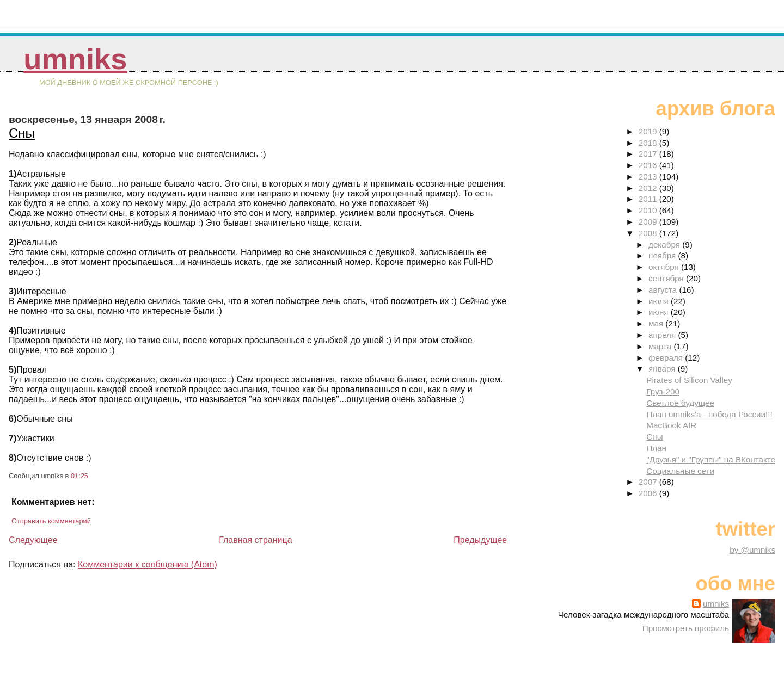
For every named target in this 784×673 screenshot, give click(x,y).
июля (660, 301)
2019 (649, 131)
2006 (649, 493)
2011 (649, 199)
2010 (649, 210)
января (663, 369)
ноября (663, 255)
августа (664, 290)
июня (660, 312)
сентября (667, 278)
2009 (649, 222)
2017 (649, 154)
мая (657, 323)
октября (665, 267)
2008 (649, 233)
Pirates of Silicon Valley (689, 380)
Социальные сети (680, 471)
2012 (649, 188)
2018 (649, 143)
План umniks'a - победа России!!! (709, 414)
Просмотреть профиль (686, 628)
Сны (22, 133)
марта (661, 346)
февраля (667, 358)
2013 (649, 177)
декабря (665, 245)
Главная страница (255, 540)
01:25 (79, 476)
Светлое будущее (680, 403)
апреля (663, 335)
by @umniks (752, 550)
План (656, 448)
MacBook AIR (671, 425)
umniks (75, 59)
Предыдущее (480, 540)
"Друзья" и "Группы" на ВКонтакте (711, 459)
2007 (649, 482)
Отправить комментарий (51, 521)
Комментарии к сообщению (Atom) (148, 564)
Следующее (33, 540)
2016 (649, 165)
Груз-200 (663, 391)
